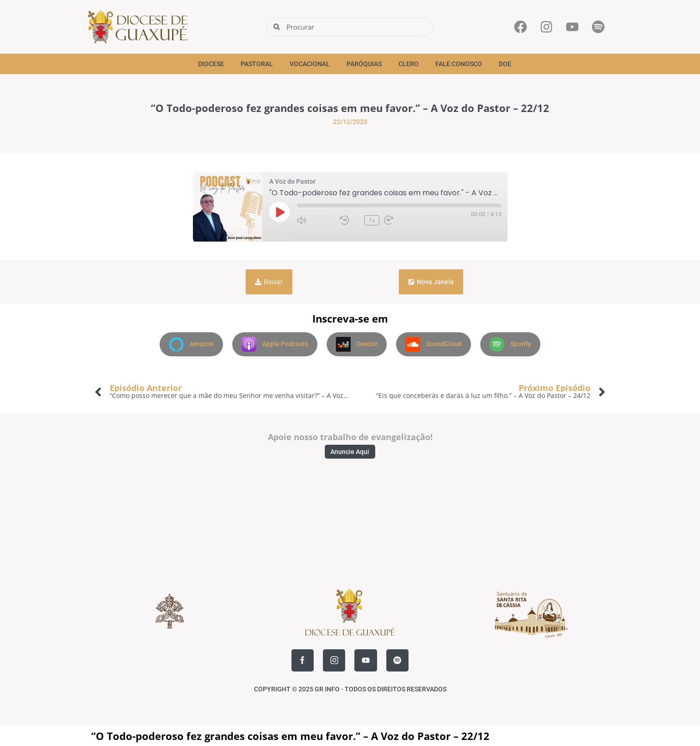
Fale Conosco (459, 64)
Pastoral (257, 64)
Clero (409, 64)
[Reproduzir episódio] (279, 212)
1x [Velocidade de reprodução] (372, 220)
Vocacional (310, 64)
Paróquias (364, 64)
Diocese (211, 64)
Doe (505, 64)
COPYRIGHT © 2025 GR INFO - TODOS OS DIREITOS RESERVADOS (350, 689)
